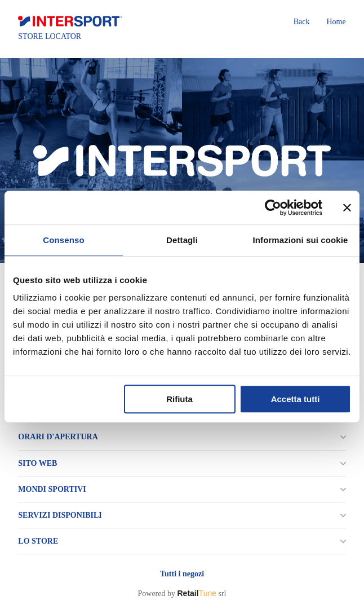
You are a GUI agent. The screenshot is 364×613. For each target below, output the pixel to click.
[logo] (70, 21)
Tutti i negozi (182, 574)
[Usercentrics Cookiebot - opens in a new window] (273, 208)
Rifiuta (179, 399)
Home (336, 22)
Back (302, 22)
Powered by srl (182, 593)
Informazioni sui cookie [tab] (301, 240)
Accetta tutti (296, 399)
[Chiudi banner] (347, 208)
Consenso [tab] (63, 240)
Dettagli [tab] (182, 240)
